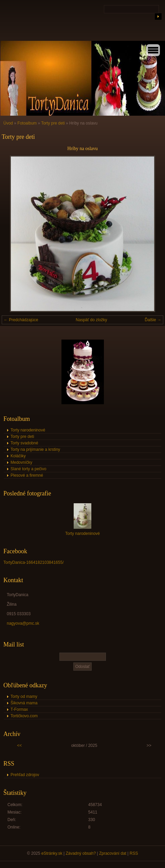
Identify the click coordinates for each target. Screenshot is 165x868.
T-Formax (19, 709)
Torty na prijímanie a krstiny (35, 449)
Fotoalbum (27, 123)
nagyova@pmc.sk (23, 623)
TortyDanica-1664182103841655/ (33, 562)
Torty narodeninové (28, 430)
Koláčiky (18, 456)
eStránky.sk (52, 853)
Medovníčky (21, 462)
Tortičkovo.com (24, 716)
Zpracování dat (113, 853)
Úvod (8, 123)
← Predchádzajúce (21, 320)
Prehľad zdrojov (25, 775)
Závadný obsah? (81, 853)
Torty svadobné (24, 443)
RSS (134, 853)
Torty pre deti (53, 123)
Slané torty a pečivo (28, 469)
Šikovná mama (24, 703)
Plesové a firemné (27, 475)
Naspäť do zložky (91, 320)
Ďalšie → (153, 320)
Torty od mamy (24, 697)
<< (19, 746)
